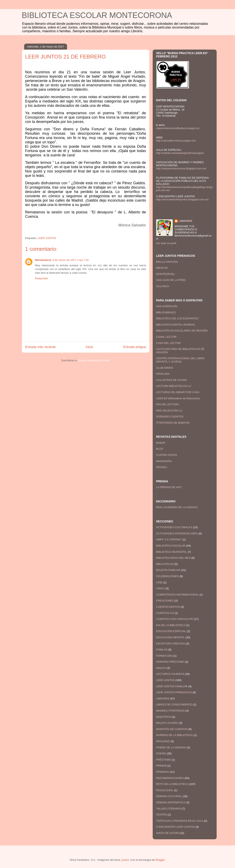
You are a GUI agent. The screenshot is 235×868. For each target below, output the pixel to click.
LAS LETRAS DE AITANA (172, 380)
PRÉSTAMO (164, 760)
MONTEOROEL (166, 274)
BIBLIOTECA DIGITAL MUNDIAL (176, 325)
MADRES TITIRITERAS (170, 711)
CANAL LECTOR (166, 337)
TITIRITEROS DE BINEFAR (173, 423)
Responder (42, 278)
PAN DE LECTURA (168, 404)
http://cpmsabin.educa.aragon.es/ (176, 141)
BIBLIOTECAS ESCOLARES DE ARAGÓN (182, 331)
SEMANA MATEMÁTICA (171, 802)
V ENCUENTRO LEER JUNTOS (176, 827)
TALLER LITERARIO (169, 809)
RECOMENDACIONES (170, 778)
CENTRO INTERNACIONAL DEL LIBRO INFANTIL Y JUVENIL (180, 360)
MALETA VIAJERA (167, 723)
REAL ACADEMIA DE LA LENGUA (177, 507)
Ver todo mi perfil (166, 243)
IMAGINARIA (164, 461)
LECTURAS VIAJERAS (170, 674)
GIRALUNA (163, 374)
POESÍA (161, 753)
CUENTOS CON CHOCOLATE (175, 619)
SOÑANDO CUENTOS (170, 417)
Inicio (89, 347)
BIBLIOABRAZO (166, 312)
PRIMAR (161, 766)
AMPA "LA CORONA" (169, 539)
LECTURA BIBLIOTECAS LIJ (174, 386)
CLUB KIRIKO (165, 368)
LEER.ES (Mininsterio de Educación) (178, 398)
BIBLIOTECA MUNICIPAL (172, 552)
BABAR (161, 443)
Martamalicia (43, 260)
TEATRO (162, 815)
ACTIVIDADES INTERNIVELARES (177, 533)
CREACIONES (165, 601)
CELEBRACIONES (168, 576)
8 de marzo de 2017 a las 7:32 (71, 260)
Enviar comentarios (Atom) (94, 360)
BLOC (160, 449)
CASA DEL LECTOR (168, 343)
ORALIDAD (163, 741)
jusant (125, 860)
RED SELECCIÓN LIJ (169, 411)
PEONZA (162, 467)
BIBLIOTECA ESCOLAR (171, 546)
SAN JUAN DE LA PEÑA (171, 280)
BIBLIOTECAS (165, 564)
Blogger (160, 860)
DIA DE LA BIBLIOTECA (171, 625)
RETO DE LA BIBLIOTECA (172, 784)
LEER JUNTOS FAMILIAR (172, 686)
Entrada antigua (135, 347)
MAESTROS (164, 717)
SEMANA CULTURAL (169, 796)
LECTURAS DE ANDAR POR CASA (178, 392)
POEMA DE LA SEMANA (171, 747)
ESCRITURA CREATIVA (171, 644)
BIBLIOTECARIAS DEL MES (173, 558)
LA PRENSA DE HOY (169, 487)
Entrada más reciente (40, 347)
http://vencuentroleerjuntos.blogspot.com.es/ (182, 199)
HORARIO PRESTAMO (170, 662)
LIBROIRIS (185, 221)
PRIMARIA (163, 772)
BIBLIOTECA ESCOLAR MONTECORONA (97, 15)
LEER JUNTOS (47, 238)
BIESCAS (162, 268)
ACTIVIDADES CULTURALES (174, 527)
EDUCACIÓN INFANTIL (171, 637)
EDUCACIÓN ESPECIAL (171, 631)
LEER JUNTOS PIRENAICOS (174, 692)
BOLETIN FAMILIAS (168, 570)
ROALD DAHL (165, 790)
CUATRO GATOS (167, 455)
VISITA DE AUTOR (167, 833)
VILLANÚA (163, 286)
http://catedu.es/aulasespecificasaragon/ (180, 153)
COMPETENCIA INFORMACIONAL (178, 595)
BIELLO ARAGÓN (167, 262)
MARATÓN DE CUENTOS (172, 729)
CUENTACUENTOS (168, 607)
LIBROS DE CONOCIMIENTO (174, 705)
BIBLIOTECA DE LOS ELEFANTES (177, 318)
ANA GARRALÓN (167, 306)
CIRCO (161, 588)
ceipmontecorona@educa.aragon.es (178, 128)
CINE (159, 582)
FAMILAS (162, 650)
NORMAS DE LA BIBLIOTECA (175, 735)
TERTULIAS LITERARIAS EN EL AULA (180, 821)
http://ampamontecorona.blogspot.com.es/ (181, 168)
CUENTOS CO (165, 613)
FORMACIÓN (164, 656)
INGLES (161, 668)
